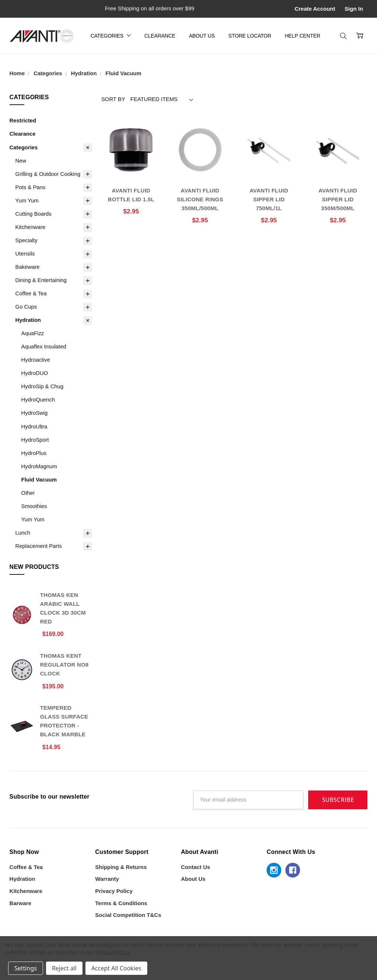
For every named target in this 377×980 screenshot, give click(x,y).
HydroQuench (38, 400)
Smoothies (34, 506)
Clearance (160, 36)
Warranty (107, 879)
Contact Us (196, 867)
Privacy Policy (114, 891)
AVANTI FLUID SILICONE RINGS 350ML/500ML (200, 199)
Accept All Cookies (116, 968)
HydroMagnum (39, 466)
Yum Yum (27, 201)
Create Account (315, 9)
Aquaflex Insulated (44, 347)
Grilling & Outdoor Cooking (48, 174)
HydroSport (35, 440)
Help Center (303, 36)
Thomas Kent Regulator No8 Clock (64, 665)
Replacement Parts (39, 546)
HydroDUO (35, 373)
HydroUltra (34, 427)
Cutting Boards (34, 214)
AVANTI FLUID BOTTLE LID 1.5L (131, 195)
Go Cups (26, 307)
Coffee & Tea (31, 293)
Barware (20, 903)
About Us (202, 36)
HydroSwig (35, 413)
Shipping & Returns (121, 867)
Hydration (28, 320)
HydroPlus (34, 453)
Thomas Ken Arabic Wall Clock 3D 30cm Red (63, 608)
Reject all (64, 968)
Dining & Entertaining (41, 280)
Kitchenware (31, 227)
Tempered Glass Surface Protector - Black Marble (64, 721)
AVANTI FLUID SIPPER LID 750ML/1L (269, 199)
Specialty (27, 240)
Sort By (113, 99)
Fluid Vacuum (39, 480)
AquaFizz (33, 333)
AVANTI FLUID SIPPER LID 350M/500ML (338, 199)
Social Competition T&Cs (128, 915)
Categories (111, 36)
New (21, 161)
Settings (26, 968)
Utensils (25, 254)
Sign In (354, 9)
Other (28, 493)
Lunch (23, 533)
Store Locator (250, 36)
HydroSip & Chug (43, 386)
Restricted (23, 121)
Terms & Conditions (121, 903)
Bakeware (28, 267)
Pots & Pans (31, 187)
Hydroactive (36, 360)
